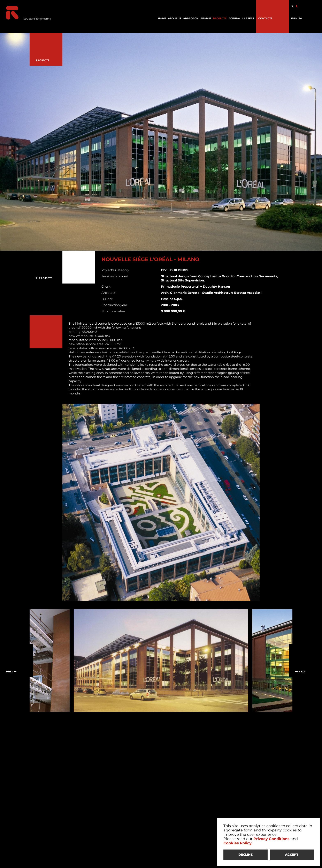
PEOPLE (206, 18)
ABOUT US (175, 18)
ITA (300, 18)
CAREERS (248, 18)
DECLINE (246, 855)
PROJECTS (220, 18)
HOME (162, 18)
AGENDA (234, 18)
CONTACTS (265, 18)
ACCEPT (292, 855)
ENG (294, 18)
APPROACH (191, 18)
